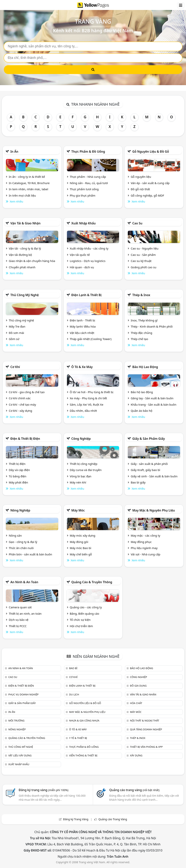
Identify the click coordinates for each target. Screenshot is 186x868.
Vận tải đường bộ (20, 255)
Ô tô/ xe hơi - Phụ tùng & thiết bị (92, 392)
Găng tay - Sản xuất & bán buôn (152, 398)
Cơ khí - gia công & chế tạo (27, 392)
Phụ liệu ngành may (144, 548)
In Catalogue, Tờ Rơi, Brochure (29, 183)
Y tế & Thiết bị (78, 738)
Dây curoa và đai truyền (86, 470)
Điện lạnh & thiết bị (86, 295)
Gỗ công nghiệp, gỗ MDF (147, 195)
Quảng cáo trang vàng (134, 790)
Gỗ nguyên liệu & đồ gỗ (151, 152)
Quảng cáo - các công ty (86, 607)
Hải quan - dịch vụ (82, 267)
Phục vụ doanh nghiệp (23, 694)
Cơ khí (15, 367)
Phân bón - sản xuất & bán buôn (30, 554)
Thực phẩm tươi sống (84, 189)
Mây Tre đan (17, 326)
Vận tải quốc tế (80, 255)
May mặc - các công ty (145, 535)
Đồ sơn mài (16, 333)
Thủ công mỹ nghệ (24, 295)
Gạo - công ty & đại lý (23, 542)
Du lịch (74, 694)
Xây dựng (136, 755)
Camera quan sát (20, 607)
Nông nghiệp (20, 510)
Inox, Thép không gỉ (144, 320)
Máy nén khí (78, 482)
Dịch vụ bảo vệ (19, 620)
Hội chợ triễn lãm (81, 626)
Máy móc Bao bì (81, 548)
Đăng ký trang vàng (44, 790)
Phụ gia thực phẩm (83, 195)
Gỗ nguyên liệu (141, 177)
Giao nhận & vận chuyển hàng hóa (32, 261)
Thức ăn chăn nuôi (21, 548)
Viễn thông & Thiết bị (83, 755)
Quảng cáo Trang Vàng (113, 819)
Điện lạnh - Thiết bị (82, 320)
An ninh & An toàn (24, 582)
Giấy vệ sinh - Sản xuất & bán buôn (154, 476)
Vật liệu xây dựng (20, 755)
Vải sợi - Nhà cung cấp (146, 554)
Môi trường (16, 721)
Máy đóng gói (79, 542)
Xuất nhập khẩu (84, 223)
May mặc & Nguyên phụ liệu (153, 510)
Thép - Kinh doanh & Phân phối (152, 326)
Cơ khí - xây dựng (20, 411)
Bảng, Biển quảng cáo (85, 614)
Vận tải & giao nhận (25, 223)
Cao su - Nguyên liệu (145, 248)
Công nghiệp (81, 439)
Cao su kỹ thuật (141, 261)
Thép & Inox (141, 295)
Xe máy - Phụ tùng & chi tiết (89, 398)
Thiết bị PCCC (18, 626)
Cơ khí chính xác (20, 398)
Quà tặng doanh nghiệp (146, 729)
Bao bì (73, 668)
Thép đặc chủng (141, 333)
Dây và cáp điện (19, 470)
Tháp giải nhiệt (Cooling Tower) (91, 339)
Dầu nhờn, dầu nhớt (83, 411)
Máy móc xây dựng (83, 535)
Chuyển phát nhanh (22, 267)
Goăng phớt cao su (144, 267)
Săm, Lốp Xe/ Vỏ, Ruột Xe (87, 404)
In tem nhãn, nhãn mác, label (29, 189)
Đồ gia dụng (138, 686)
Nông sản (15, 535)
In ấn (14, 152)
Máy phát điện (18, 482)
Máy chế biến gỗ (81, 554)
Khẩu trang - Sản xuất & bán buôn (153, 404)
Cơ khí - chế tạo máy (22, 404)
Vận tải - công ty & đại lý (25, 248)
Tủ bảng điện (18, 476)
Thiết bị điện (17, 464)
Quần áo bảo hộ (142, 411)
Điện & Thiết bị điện (25, 439)
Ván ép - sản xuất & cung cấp (150, 183)
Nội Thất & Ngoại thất (144, 721)
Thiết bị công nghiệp (84, 464)
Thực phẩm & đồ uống (88, 152)
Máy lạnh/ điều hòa (83, 326)
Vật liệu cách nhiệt (82, 333)
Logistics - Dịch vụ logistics (88, 261)
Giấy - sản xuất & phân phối (149, 464)
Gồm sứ (14, 339)
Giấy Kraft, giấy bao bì (145, 470)
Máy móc (78, 510)
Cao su (137, 223)
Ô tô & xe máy (82, 367)
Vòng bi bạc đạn (81, 476)
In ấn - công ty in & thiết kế (27, 177)
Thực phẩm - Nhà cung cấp (88, 177)
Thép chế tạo (139, 339)
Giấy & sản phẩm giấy (148, 439)
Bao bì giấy (138, 482)
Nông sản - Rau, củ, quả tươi (89, 183)
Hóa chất (136, 703)
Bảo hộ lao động (145, 367)
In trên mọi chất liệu (22, 195)
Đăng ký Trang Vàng (76, 819)
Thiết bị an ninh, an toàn (25, 614)
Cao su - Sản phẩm (143, 255)
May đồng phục (141, 542)
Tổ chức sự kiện (80, 620)
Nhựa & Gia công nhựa (84, 721)
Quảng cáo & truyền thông (92, 582)
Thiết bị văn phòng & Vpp (146, 747)
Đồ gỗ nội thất (140, 189)
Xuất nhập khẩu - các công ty (89, 248)
